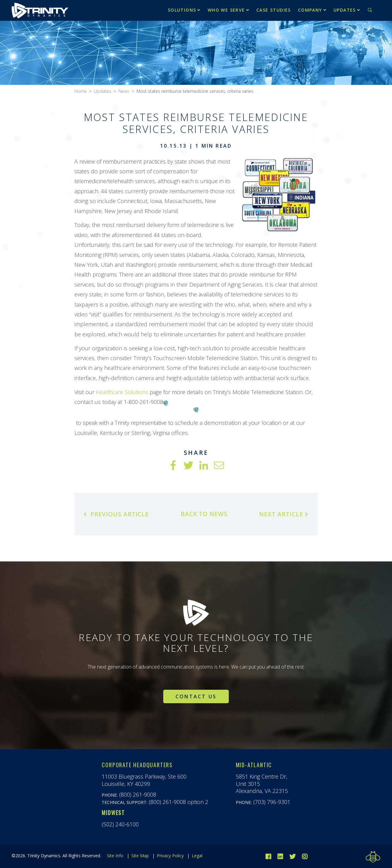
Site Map (140, 856)
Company (310, 10)
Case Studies (274, 10)
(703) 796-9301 (272, 802)
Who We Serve (226, 10)
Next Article (284, 514)
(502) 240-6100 (120, 824)
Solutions (182, 10)
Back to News (204, 514)
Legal (197, 856)
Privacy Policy (170, 856)
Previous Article (116, 514)
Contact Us (196, 696)
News (124, 91)
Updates (345, 10)
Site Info (115, 856)
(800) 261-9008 (138, 794)
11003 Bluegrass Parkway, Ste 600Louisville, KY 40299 (144, 780)
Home (81, 91)
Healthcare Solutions (122, 392)
